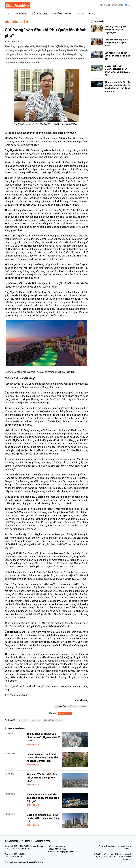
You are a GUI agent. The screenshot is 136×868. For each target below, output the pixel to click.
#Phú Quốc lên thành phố (53, 720)
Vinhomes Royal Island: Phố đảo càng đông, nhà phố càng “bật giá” (43, 798)
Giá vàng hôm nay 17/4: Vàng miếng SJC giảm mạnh (116, 43)
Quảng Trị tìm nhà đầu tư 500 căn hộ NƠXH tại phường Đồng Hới (43, 818)
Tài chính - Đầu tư (61, 14)
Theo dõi (53, 713)
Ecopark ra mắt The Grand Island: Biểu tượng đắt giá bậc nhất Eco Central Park (43, 757)
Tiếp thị (80, 14)
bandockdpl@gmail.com (64, 852)
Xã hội (92, 14)
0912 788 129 (17, 857)
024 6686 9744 (20, 854)
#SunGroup (36, 720)
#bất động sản (23, 720)
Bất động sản (39, 14)
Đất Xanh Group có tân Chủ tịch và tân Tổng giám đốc (118, 56)
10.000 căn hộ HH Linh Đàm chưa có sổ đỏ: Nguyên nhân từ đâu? (44, 737)
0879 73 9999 (60, 849)
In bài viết (83, 706)
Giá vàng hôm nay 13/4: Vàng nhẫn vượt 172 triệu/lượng (116, 30)
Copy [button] (74, 706)
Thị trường (21, 14)
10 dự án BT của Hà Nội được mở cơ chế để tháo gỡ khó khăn (42, 778)
